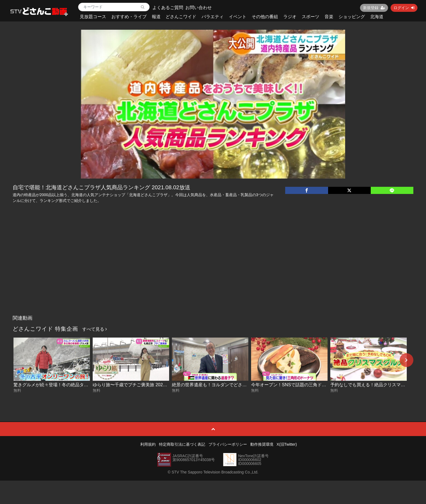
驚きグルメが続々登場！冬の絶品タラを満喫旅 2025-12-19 (72, 385)
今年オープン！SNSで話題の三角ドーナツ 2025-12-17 (305, 385)
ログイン (404, 8)
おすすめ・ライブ (129, 17)
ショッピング (352, 17)
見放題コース (93, 17)
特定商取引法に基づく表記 (182, 444)
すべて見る (95, 329)
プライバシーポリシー (228, 444)
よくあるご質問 (168, 8)
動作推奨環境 (262, 444)
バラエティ (213, 17)
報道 (156, 17)
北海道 (377, 17)
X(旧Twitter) (287, 444)
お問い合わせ (199, 8)
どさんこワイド (181, 17)
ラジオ (290, 17)
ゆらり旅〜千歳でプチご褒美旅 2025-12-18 (135, 385)
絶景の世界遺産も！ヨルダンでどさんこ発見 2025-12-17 (228, 385)
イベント (238, 17)
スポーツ (310, 17)
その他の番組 (265, 17)
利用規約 (148, 444)
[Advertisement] (213, 271)
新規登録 (374, 8)
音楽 (329, 17)
